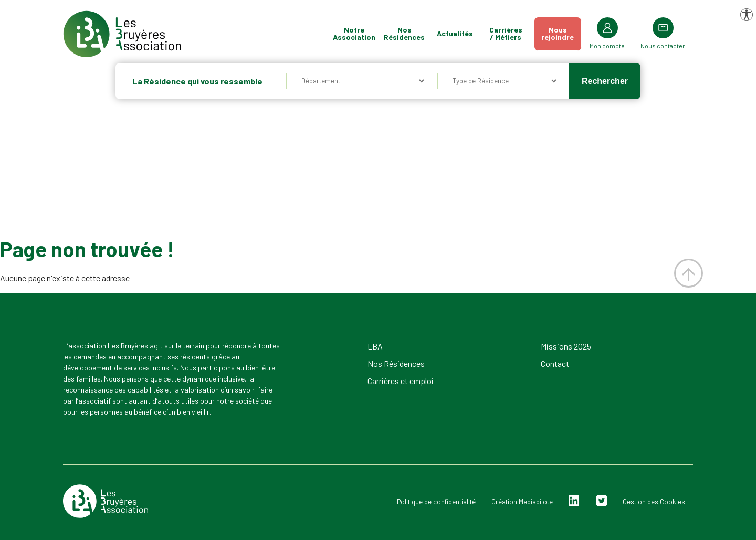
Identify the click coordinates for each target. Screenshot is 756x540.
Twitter (602, 501)
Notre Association (354, 33)
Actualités (455, 33)
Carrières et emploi (401, 381)
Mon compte (607, 46)
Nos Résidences (404, 33)
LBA (375, 346)
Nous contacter (663, 46)
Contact (555, 363)
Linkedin (574, 501)
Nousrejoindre (558, 33)
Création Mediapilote (522, 502)
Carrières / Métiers (506, 33)
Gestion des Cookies (654, 502)
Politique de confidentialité (436, 502)
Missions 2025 (566, 346)
